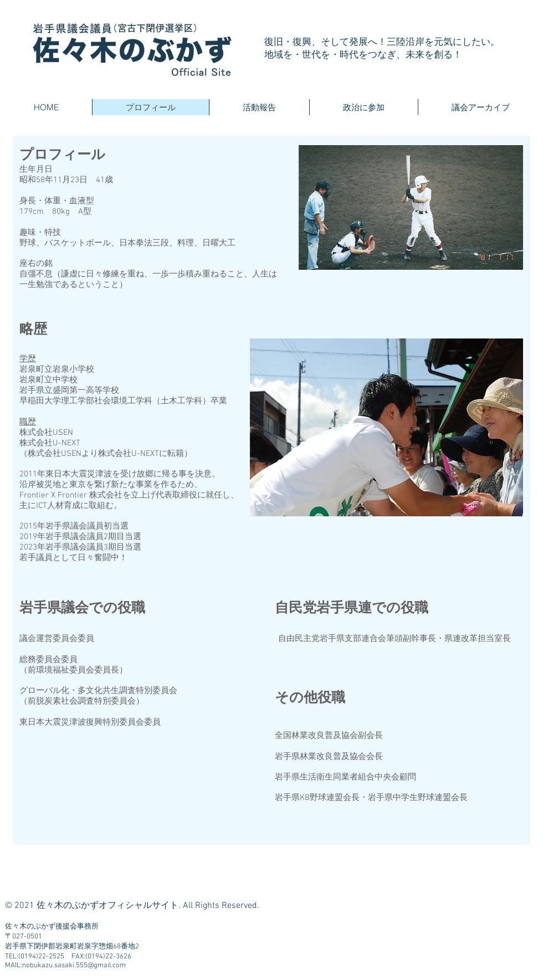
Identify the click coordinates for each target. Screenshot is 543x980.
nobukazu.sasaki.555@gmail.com (74, 966)
